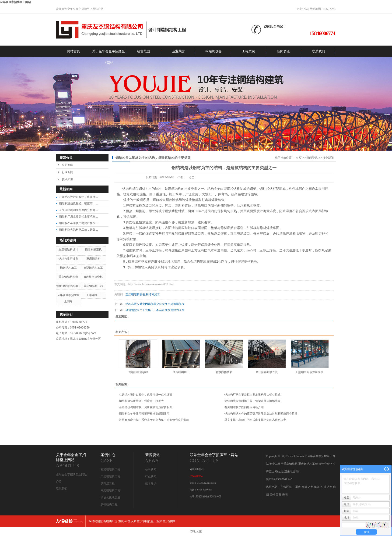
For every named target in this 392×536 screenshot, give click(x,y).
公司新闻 (67, 165)
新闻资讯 (283, 51)
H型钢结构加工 (93, 268)
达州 (329, 487)
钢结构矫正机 (93, 250)
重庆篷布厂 (170, 521)
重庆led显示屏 (127, 521)
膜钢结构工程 (109, 504)
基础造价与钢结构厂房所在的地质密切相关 (146, 407)
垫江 (317, 487)
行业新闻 (67, 172)
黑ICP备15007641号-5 (279, 479)
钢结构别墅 (96, 521)
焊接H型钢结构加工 (68, 286)
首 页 (298, 158)
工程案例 (248, 51)
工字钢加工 (93, 295)
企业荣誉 (178, 51)
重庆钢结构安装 (68, 277)
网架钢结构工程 (110, 490)
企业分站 (302, 9)
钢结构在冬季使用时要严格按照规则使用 (144, 414)
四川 (323, 487)
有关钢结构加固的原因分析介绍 (244, 407)
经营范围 (143, 51)
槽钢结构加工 (68, 268)
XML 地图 (196, 532)
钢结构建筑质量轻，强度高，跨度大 (141, 401)
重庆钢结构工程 (93, 286)
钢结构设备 (213, 51)
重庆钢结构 (93, 259)
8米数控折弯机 (93, 277)
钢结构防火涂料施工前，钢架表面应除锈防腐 (252, 401)
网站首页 (73, 51)
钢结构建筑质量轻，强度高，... (78, 204)
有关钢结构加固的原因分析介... (78, 210)
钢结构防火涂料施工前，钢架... (78, 230)
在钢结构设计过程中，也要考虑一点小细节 (146, 395)
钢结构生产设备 (68, 259)
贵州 (272, 495)
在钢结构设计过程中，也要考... (78, 197)
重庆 (298, 487)
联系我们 (318, 51)
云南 (285, 495)
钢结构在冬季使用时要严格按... (78, 223)
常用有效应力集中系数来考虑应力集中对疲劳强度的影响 (154, 420)
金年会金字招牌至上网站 (15, 2)
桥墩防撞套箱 (224, 372)
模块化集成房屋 (110, 497)
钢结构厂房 (110, 521)
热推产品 (272, 487)
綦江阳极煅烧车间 (267, 372)
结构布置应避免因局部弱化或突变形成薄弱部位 (155, 304)
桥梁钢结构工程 (110, 469)
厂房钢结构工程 (110, 476)
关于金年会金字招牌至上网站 (108, 53)
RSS (325, 9)
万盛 (304, 487)
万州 (311, 487)
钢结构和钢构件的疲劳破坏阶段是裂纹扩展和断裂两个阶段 (261, 414)
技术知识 (67, 179)
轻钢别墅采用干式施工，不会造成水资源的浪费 (155, 310)
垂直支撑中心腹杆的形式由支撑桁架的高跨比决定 (255, 420)
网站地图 (315, 9)
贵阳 (279, 495)
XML (333, 9)
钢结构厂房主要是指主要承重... (78, 217)
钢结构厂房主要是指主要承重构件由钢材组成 (252, 395)
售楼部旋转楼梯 (138, 372)
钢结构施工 (153, 294)
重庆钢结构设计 (68, 250)
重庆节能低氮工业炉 (149, 521)
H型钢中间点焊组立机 (310, 372)
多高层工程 (108, 483)
